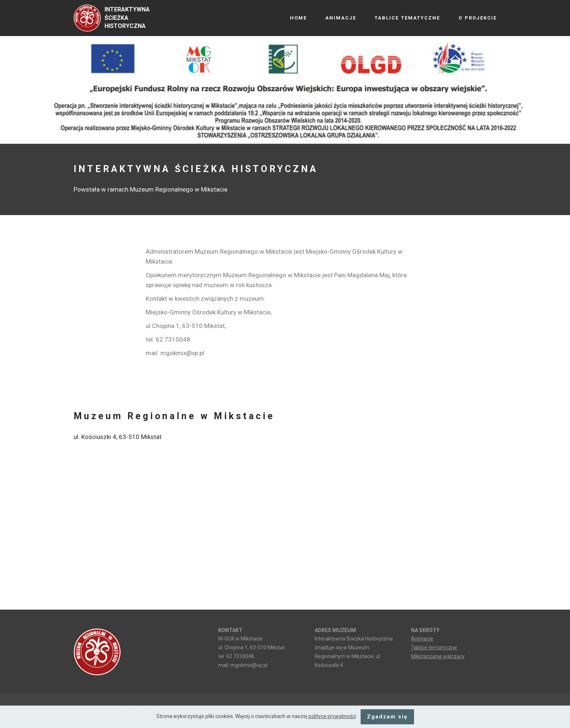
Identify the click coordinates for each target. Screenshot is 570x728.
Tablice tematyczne (434, 647)
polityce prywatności (332, 716)
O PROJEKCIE (478, 18)
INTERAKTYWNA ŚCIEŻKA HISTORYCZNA (127, 18)
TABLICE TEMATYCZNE (407, 18)
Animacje (422, 639)
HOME (298, 18)
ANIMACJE (341, 18)
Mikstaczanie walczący (438, 656)
